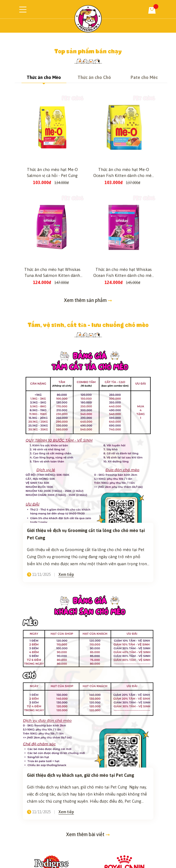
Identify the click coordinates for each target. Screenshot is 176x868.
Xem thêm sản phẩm (88, 364)
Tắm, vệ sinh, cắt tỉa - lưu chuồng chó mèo (88, 389)
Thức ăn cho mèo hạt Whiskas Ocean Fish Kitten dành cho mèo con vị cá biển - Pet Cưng (124, 337)
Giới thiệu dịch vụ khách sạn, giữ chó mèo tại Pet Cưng (81, 839)
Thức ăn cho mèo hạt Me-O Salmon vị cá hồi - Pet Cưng (52, 236)
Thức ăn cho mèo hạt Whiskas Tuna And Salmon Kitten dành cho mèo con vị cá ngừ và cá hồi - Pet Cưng (52, 337)
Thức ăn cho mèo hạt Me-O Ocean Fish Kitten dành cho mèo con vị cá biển (124, 237)
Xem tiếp (66, 638)
